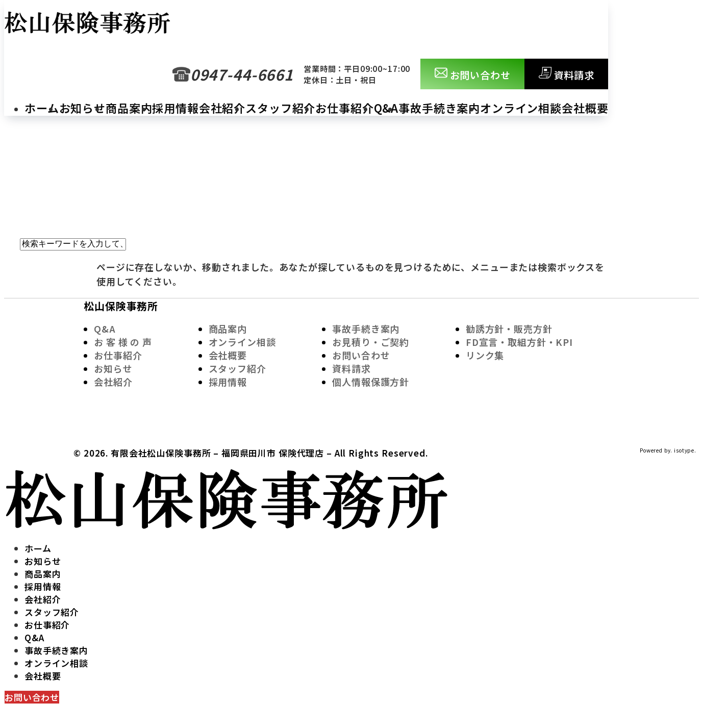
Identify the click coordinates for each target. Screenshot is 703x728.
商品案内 (129, 108)
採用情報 (175, 108)
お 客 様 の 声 (123, 342)
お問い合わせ (473, 74)
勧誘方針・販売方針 (509, 329)
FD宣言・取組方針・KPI (519, 342)
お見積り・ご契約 (371, 342)
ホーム (42, 108)
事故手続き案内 (439, 108)
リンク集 (485, 355)
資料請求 (567, 74)
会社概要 (585, 108)
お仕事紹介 (344, 108)
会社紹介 (222, 108)
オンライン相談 (521, 108)
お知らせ (82, 108)
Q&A (386, 108)
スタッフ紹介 (280, 108)
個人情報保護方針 (371, 382)
